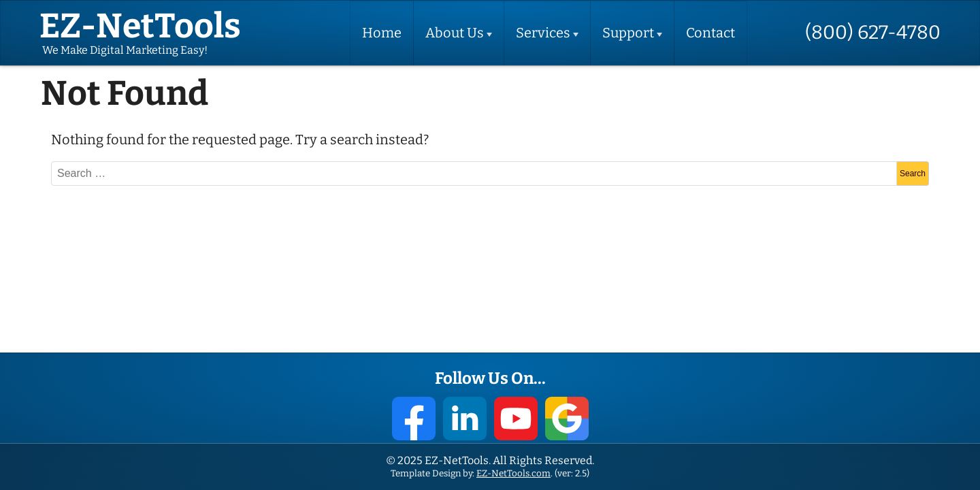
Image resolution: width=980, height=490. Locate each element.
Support (628, 33)
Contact (710, 33)
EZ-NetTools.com (513, 473)
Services (543, 33)
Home (382, 33)
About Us (455, 33)
